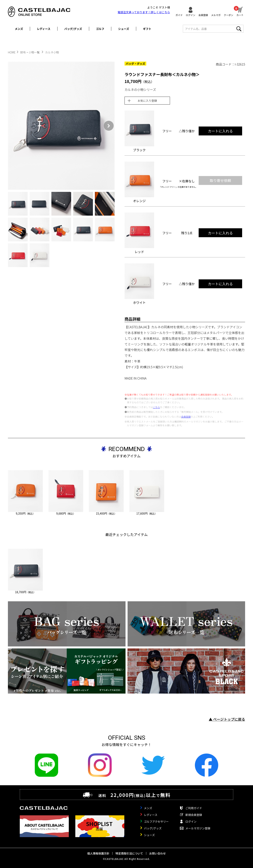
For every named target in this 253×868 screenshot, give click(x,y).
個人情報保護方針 (98, 853)
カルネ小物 (52, 52)
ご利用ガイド (194, 808)
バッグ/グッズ (73, 29)
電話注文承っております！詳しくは (144, 12)
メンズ (19, 29)
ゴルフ (100, 29)
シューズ (124, 29)
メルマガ (216, 15)
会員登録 (203, 15)
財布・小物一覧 (30, 52)
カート (240, 11)
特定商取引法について (129, 853)
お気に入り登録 (147, 101)
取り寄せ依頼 (220, 180)
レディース (44, 29)
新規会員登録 (194, 815)
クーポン (228, 15)
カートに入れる (220, 131)
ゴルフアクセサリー (156, 821)
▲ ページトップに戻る (227, 719)
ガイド (179, 15)
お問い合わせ (158, 853)
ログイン (191, 15)
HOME (12, 52)
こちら (156, 407)
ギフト (147, 29)
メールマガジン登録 (198, 828)
